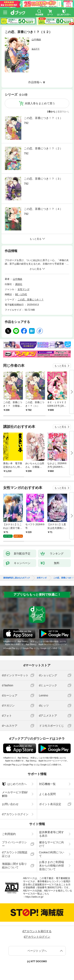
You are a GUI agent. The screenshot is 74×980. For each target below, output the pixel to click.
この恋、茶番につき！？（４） (43, 209)
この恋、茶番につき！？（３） (43, 179)
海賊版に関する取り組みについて (14, 862)
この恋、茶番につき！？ (31, 300)
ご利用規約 (9, 831)
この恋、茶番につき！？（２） (43, 148)
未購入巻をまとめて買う (40, 103)
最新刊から (63, 112)
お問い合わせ (10, 801)
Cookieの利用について (52, 851)
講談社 (19, 284)
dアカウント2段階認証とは (15, 851)
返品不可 (36, 49)
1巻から (51, 112)
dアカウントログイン (15, 811)
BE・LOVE (21, 294)
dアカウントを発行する (37, 928)
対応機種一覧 (47, 781)
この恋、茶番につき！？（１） (43, 118)
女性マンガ (23, 289)
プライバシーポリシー (14, 841)
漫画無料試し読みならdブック (17, 575)
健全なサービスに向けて (52, 841)
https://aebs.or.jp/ (34, 894)
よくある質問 (47, 791)
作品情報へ (35, 82)
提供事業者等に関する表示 (52, 831)
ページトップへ (37, 948)
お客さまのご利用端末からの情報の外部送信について (52, 862)
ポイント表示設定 (50, 801)
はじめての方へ (14, 781)
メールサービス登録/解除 (15, 791)
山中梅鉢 (36, 40)
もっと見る (60, 366)
